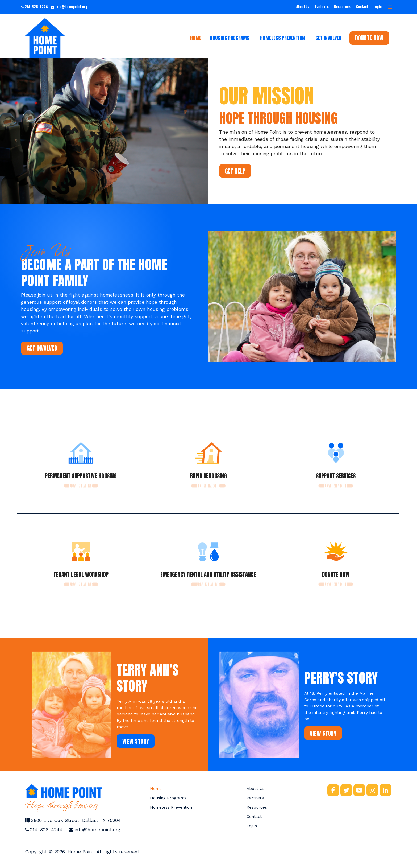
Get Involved (328, 38)
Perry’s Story (341, 678)
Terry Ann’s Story (148, 678)
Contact (362, 7)
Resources (342, 7)
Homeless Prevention (282, 38)
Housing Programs (230, 38)
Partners (322, 7)
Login (378, 7)
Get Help (235, 171)
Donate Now (369, 38)
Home (196, 38)
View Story (136, 741)
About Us (303, 7)
